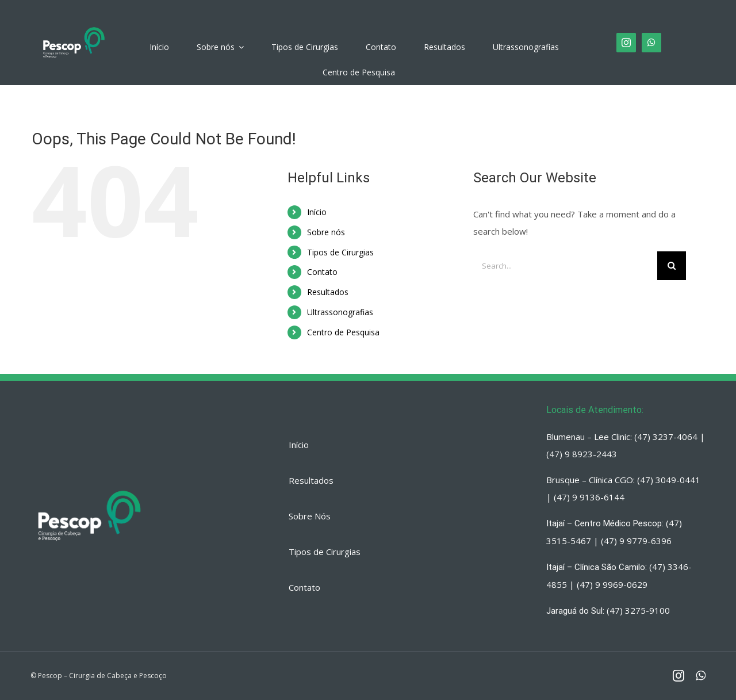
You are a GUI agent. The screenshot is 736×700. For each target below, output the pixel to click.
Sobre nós (326, 232)
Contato (322, 272)
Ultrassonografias (340, 312)
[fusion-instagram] (626, 43)
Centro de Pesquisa (343, 332)
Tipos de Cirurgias (340, 252)
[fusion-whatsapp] (651, 43)
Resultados (328, 292)
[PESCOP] (74, 28)
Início (317, 212)
